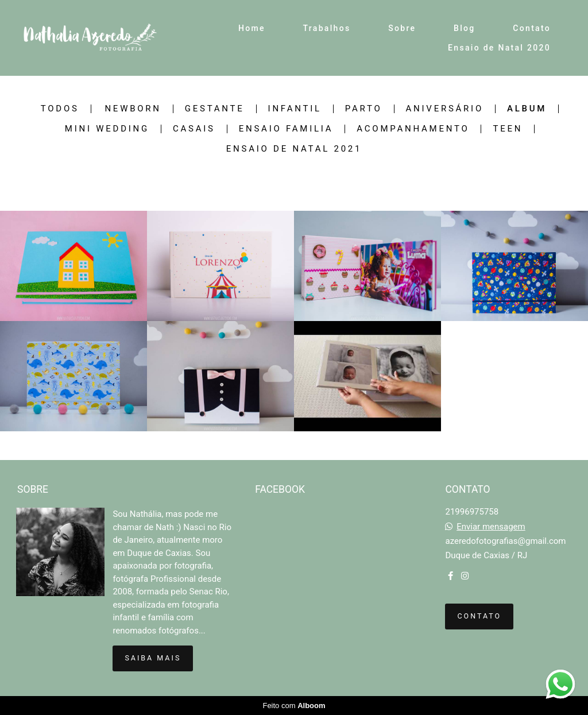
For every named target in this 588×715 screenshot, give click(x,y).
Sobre (402, 28)
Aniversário (445, 109)
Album (527, 109)
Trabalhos (327, 28)
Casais (194, 129)
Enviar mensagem (491, 527)
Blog (465, 28)
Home (252, 28)
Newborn (133, 109)
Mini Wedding (107, 129)
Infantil (295, 109)
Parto (364, 109)
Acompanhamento (413, 129)
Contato (532, 28)
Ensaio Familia (286, 129)
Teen (508, 129)
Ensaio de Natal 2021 (294, 149)
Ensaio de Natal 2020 (499, 48)
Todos (60, 109)
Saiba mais (153, 658)
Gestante (215, 109)
